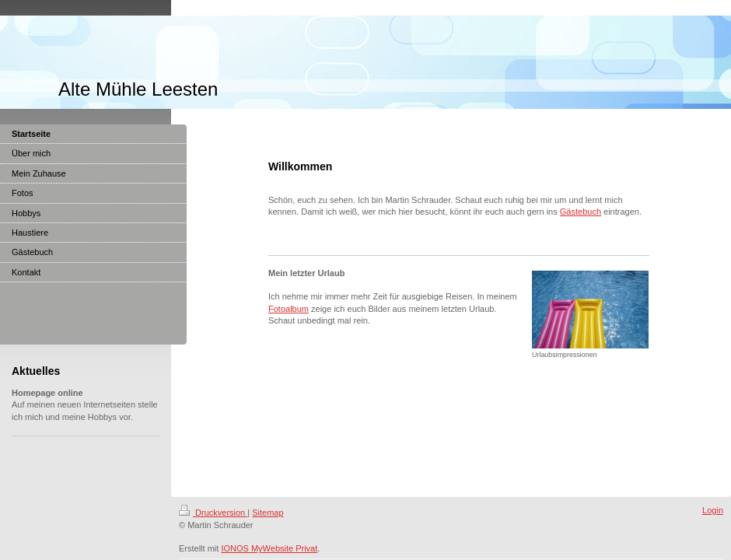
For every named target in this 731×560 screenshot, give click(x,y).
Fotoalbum (289, 309)
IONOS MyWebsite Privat (269, 548)
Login (713, 510)
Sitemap (268, 513)
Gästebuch (581, 212)
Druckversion (213, 513)
